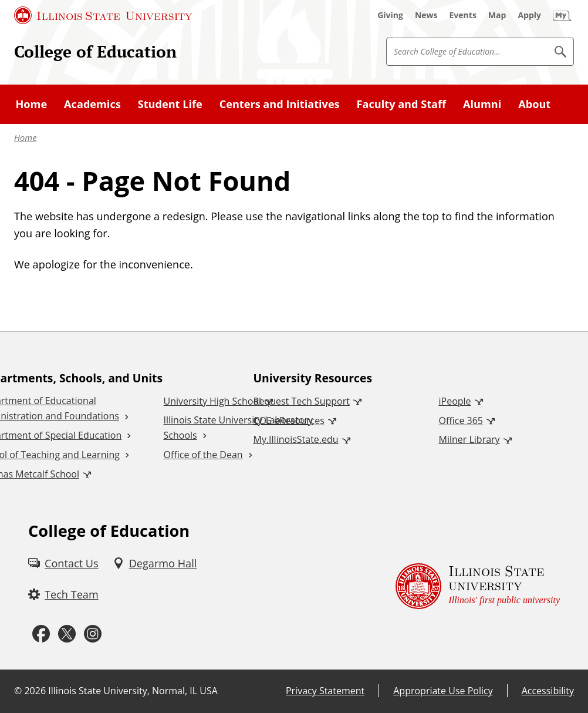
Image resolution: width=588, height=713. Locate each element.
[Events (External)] (463, 15)
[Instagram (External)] (93, 634)
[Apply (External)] (529, 15)
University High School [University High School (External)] (213, 401)
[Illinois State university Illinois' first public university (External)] (478, 586)
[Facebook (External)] (41, 634)
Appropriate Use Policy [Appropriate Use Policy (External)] (443, 691)
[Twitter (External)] (67, 634)
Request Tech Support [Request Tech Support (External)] (302, 401)
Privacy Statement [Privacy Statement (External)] (325, 691)
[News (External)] (426, 15)
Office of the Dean (203, 455)
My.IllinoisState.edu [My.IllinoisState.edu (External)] (296, 439)
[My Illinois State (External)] (562, 15)
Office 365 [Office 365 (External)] (461, 421)
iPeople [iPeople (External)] (455, 401)
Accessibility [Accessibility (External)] (548, 691)
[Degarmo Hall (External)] (155, 564)
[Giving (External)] (390, 15)
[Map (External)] (497, 15)
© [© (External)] (18, 691)
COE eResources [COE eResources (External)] (289, 421)
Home (25, 137)
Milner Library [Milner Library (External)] (469, 439)
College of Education (95, 51)
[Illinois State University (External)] (103, 15)
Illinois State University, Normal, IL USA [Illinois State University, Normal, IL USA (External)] (133, 691)
